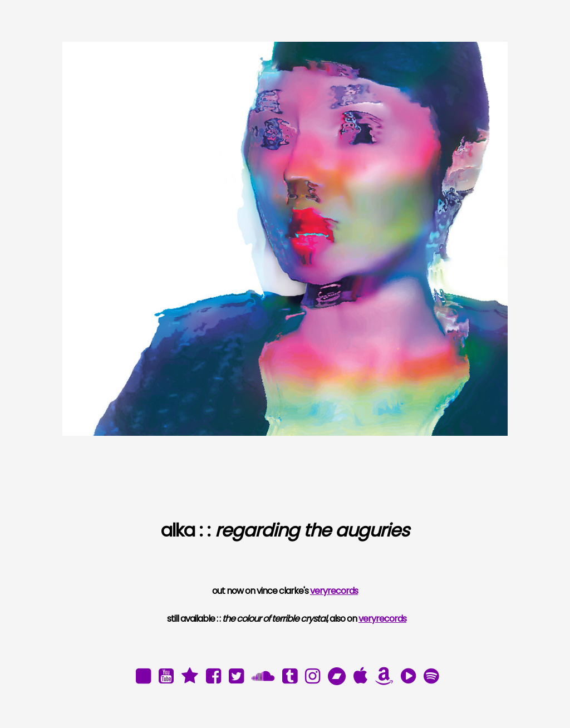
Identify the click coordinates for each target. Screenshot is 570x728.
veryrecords (334, 591)
